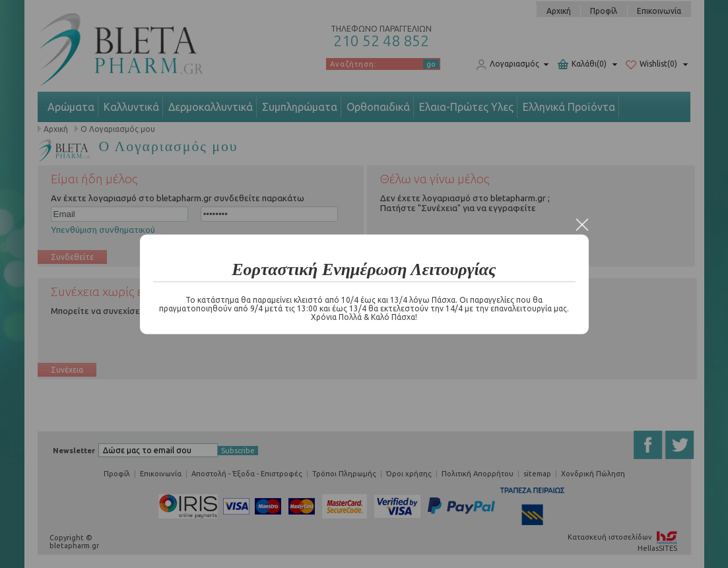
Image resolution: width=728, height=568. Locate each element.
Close (582, 224)
